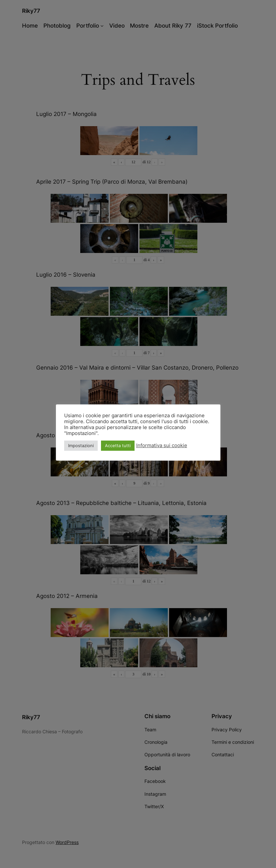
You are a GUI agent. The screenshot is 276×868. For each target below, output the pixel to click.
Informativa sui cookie (162, 445)
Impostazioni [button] (81, 445)
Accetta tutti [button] (118, 445)
